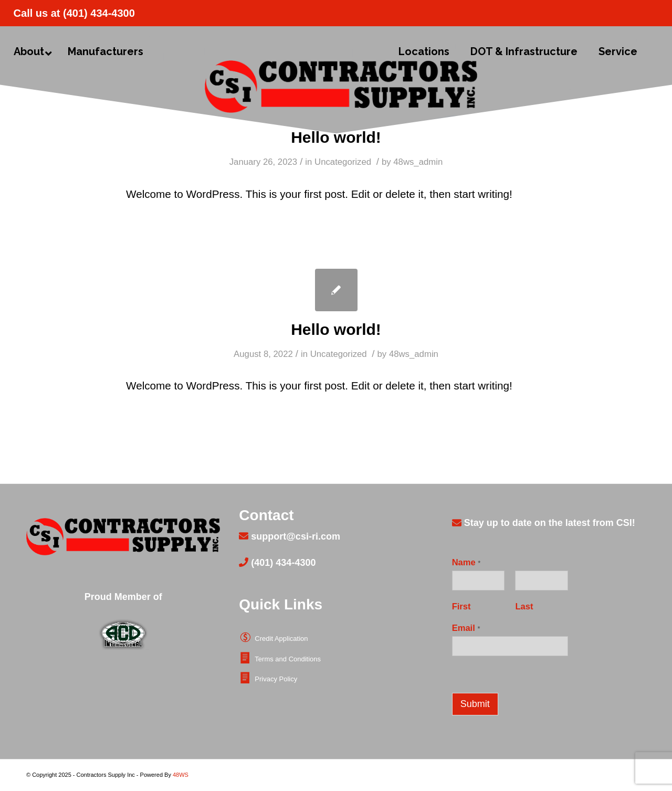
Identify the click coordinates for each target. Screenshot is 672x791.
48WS (181, 775)
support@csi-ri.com (294, 536)
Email (466, 628)
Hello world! (336, 137)
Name (466, 562)
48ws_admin (418, 162)
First (461, 607)
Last (524, 607)
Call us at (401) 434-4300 (74, 13)
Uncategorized (343, 162)
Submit (475, 704)
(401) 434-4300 (282, 563)
